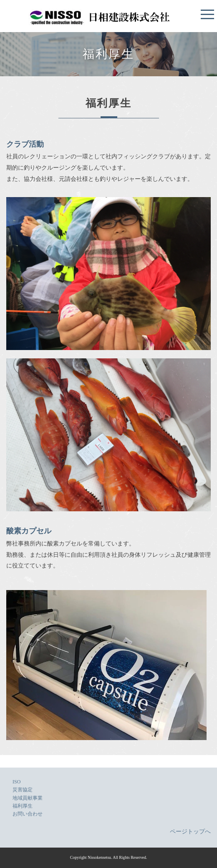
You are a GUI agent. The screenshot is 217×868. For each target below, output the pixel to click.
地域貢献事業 (28, 798)
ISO (16, 782)
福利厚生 (23, 806)
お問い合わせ (28, 814)
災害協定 (23, 790)
